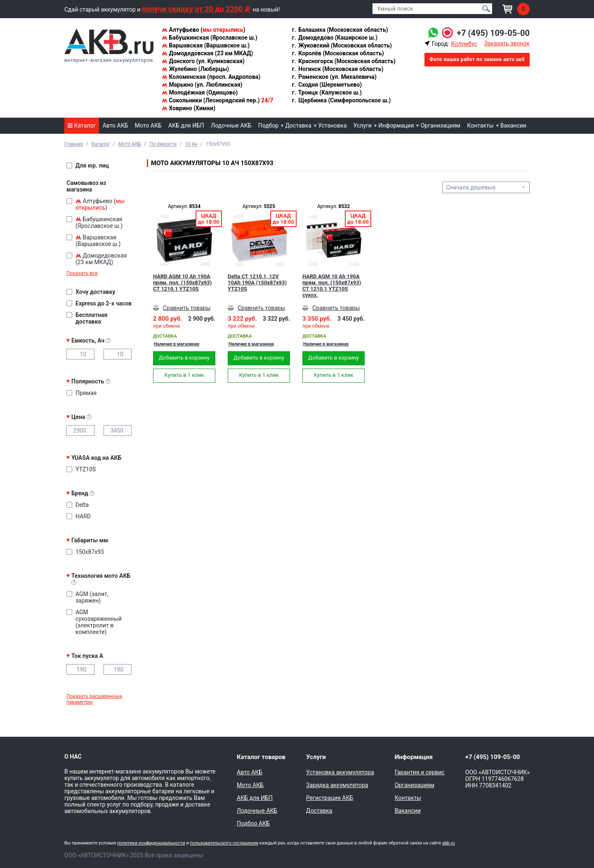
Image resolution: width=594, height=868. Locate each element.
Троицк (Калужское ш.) (326, 92)
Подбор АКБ (253, 823)
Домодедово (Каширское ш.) (334, 38)
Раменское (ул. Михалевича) (334, 77)
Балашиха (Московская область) (340, 30)
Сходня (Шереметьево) (327, 85)
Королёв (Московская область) (338, 53)
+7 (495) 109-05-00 (493, 33)
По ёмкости (163, 144)
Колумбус (464, 44)
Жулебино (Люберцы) (195, 69)
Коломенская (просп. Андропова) (211, 77)
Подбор (269, 125)
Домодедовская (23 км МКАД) (207, 53)
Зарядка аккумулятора (337, 785)
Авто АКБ (115, 125)
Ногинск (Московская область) (337, 69)
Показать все (82, 273)
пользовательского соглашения (224, 843)
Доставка (298, 125)
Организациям (441, 125)
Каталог (82, 125)
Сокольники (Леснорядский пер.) (217, 100)
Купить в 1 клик (184, 375)
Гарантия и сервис (420, 772)
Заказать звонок (507, 43)
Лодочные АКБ (231, 125)
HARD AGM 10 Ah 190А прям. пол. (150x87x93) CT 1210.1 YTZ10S (182, 283)
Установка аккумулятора (340, 772)
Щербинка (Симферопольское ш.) (341, 100)
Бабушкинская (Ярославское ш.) (210, 38)
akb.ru (448, 843)
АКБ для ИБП (186, 125)
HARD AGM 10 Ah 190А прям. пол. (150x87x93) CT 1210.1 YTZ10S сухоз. (332, 286)
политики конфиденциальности (151, 843)
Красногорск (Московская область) (343, 61)
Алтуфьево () (204, 30)
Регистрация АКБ (330, 798)
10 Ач (191, 144)
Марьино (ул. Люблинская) (202, 85)
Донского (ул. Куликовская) (203, 61)
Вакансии (513, 125)
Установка (332, 125)
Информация (396, 125)
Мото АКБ (148, 125)
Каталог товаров (261, 757)
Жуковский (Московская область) (342, 45)
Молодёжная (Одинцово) (200, 92)
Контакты (480, 125)
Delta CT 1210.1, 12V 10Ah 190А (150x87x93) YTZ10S (257, 283)
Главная (74, 144)
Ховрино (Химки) (189, 108)
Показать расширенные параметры (94, 699)
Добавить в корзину (184, 358)
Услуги (363, 125)
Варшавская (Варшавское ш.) (206, 45)
